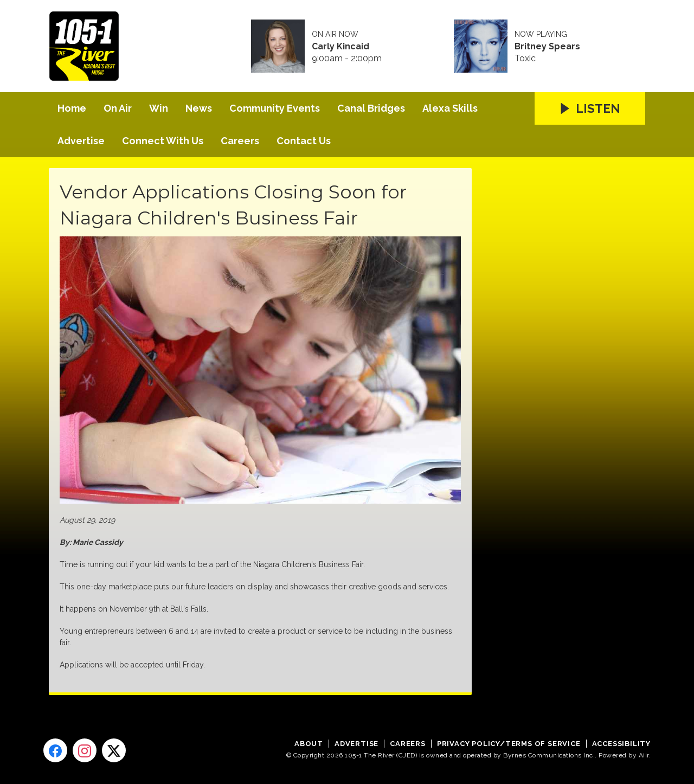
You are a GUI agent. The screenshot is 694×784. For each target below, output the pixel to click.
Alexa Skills (450, 108)
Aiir (644, 755)
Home (72, 108)
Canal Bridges (371, 108)
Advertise (81, 141)
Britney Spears (547, 47)
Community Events (275, 108)
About (309, 744)
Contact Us (304, 141)
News (199, 108)
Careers (240, 141)
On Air (118, 108)
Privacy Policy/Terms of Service (509, 744)
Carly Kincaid (340, 47)
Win (159, 108)
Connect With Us (163, 141)
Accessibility (621, 744)
